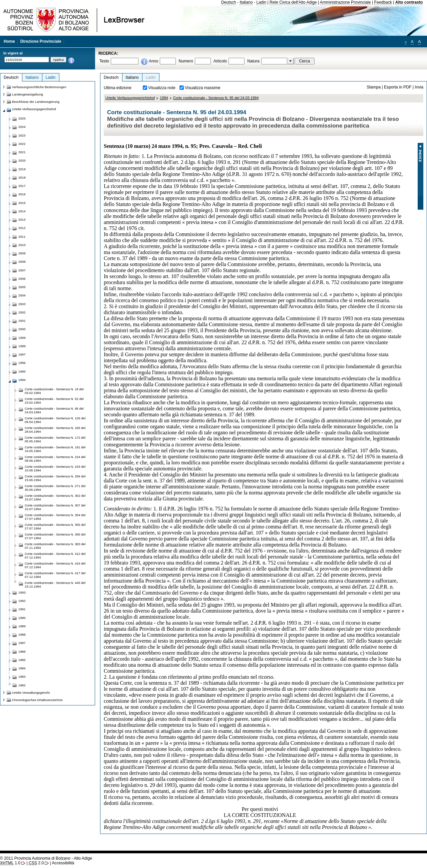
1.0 (10, 863)
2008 (22, 262)
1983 (22, 677)
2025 (22, 118)
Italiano (246, 2)
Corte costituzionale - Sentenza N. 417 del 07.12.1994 (55, 575)
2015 (22, 203)
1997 (22, 354)
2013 (22, 220)
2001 (22, 321)
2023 (22, 135)
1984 (22, 668)
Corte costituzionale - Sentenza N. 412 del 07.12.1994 (55, 556)
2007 (22, 270)
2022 (22, 144)
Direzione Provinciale (41, 41)
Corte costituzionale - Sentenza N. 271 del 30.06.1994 (55, 488)
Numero (186, 61)
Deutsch (229, 2)
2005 (22, 287)
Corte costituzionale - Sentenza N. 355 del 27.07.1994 (55, 526)
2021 (22, 152)
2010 (22, 245)
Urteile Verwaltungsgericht (31, 693)
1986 (22, 652)
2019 (22, 169)
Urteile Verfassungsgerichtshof (130, 98)
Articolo (220, 61)
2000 (22, 329)
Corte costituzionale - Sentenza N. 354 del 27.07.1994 (55, 517)
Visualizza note (162, 88)
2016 (22, 194)
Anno (153, 61)
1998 (22, 346)
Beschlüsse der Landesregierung (36, 102)
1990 (22, 618)
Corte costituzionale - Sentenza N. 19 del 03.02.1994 (54, 391)
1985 (22, 660)
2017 (22, 186)
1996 (22, 363)
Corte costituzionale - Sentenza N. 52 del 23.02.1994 (54, 401)
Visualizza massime (203, 88)
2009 (22, 253)
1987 (22, 643)
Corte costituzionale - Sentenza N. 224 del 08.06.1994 (55, 459)
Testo (104, 61)
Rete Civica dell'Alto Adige (293, 2)
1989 (22, 626)
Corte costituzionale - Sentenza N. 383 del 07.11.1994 (55, 546)
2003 (22, 304)
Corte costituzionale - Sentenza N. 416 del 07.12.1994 (55, 565)
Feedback (383, 2)
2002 (22, 312)
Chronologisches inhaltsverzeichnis (37, 700)
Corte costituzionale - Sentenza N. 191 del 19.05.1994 (55, 449)
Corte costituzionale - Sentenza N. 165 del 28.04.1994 (55, 430)
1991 (22, 609)
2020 (22, 160)
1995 (22, 371)
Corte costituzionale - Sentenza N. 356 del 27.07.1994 (55, 536)
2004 (22, 295)
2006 (22, 279)
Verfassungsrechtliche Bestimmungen (39, 87)
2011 (22, 237)
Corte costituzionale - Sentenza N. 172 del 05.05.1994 (55, 439)
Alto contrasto (409, 2)
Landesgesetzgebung (28, 94)
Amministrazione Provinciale (345, 2)
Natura (253, 61)
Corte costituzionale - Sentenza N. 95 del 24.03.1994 (216, 98)
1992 (22, 601)
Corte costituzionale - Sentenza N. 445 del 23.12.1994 (55, 585)
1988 (22, 634)
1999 (22, 338)
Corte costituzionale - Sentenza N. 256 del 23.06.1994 (55, 478)
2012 (22, 228)
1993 (22, 592)
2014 (22, 211)
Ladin (261, 2)
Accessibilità (63, 863)
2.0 (36, 863)
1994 (164, 98)
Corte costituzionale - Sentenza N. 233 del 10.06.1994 (55, 468)
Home (9, 41)
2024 (22, 127)
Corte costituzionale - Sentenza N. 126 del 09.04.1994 (55, 420)
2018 (22, 177)
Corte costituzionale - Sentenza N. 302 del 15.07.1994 (55, 497)
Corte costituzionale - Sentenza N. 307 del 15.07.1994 (55, 507)
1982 (22, 685)
